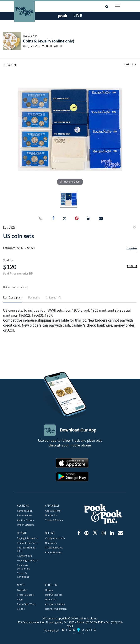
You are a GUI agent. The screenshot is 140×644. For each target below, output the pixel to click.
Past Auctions (24, 515)
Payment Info (25, 556)
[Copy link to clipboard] (41, 219)
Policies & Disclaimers (23, 567)
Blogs (20, 600)
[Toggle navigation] (117, 6)
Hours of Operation (56, 609)
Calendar (22, 590)
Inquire (132, 248)
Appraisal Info (53, 511)
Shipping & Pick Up (28, 560)
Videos (21, 609)
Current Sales (25, 511)
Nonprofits (51, 515)
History (49, 590)
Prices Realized (54, 552)
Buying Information (28, 538)
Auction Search (25, 520)
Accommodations (55, 604)
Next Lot (130, 64)
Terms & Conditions (23, 575)
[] (132, 266)
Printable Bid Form (28, 543)
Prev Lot (10, 65)
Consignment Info (55, 538)
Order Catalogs (25, 525)
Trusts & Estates (54, 520)
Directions (51, 600)
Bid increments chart (15, 287)
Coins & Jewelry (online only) (49, 41)
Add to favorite (134, 228)
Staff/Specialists (54, 595)
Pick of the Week (26, 604)
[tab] (13, 299)
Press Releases (25, 595)
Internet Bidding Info (26, 550)
